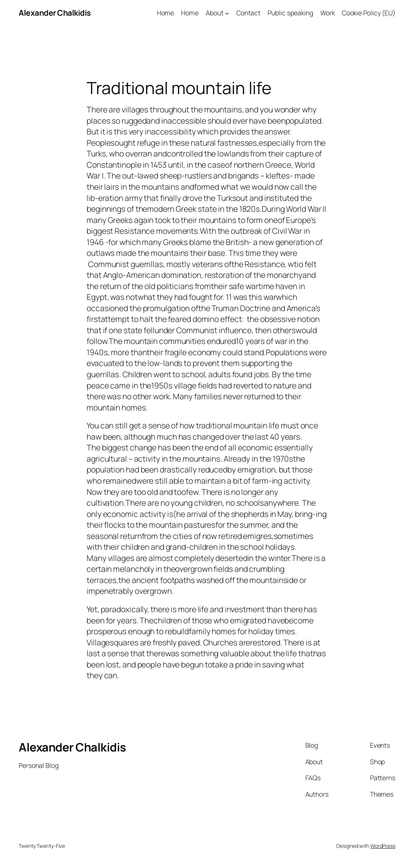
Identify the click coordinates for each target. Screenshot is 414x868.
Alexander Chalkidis (55, 13)
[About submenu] (227, 13)
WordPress (383, 846)
